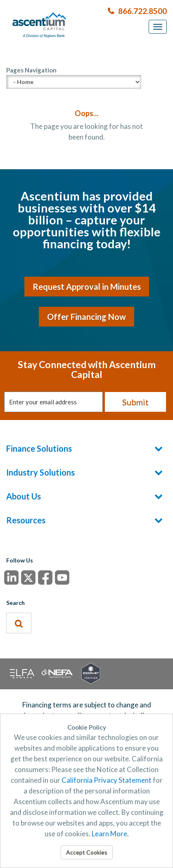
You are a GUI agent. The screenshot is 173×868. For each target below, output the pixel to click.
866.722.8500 (142, 11)
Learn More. (110, 834)
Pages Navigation (74, 78)
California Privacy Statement (107, 780)
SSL (87, 673)
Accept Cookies (87, 852)
